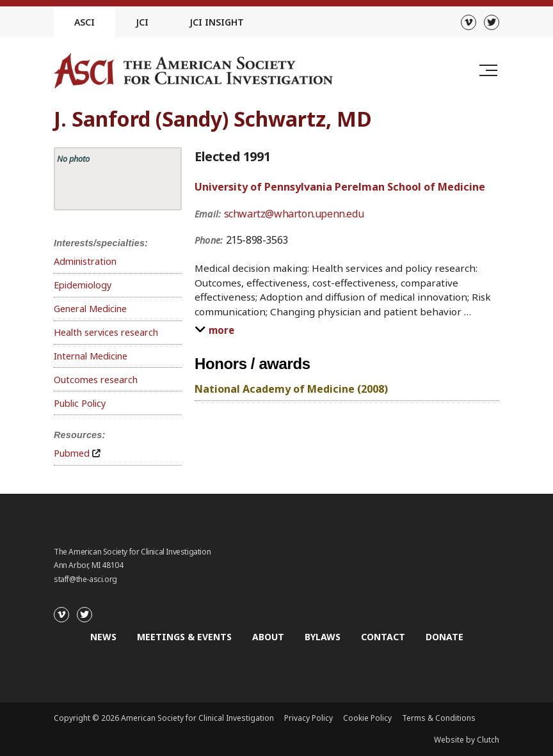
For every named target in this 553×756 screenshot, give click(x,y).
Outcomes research (96, 380)
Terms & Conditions (439, 718)
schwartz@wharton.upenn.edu (294, 214)
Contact (383, 637)
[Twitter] (492, 22)
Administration (85, 261)
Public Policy (80, 403)
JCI (142, 22)
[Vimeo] (469, 22)
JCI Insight (217, 22)
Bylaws (323, 637)
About (268, 637)
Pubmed (72, 453)
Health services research (106, 332)
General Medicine (90, 309)
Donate (445, 637)
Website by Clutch (467, 740)
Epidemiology (83, 285)
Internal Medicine (91, 356)
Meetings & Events (184, 637)
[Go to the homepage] (193, 71)
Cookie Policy (367, 718)
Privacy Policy (309, 718)
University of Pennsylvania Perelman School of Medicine (340, 187)
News (103, 637)
